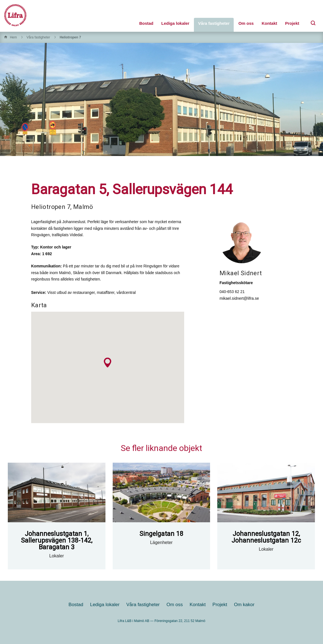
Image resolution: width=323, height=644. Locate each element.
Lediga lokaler (175, 23)
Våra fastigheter (214, 23)
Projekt (292, 23)
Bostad (146, 23)
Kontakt (269, 23)
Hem (13, 37)
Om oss (246, 23)
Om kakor (244, 605)
